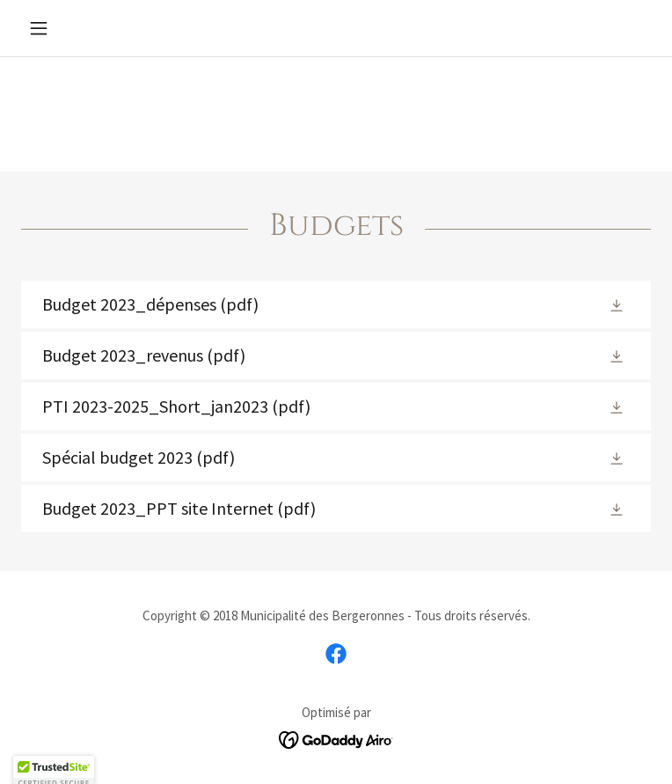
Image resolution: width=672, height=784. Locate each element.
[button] (68, 28)
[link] (336, 304)
